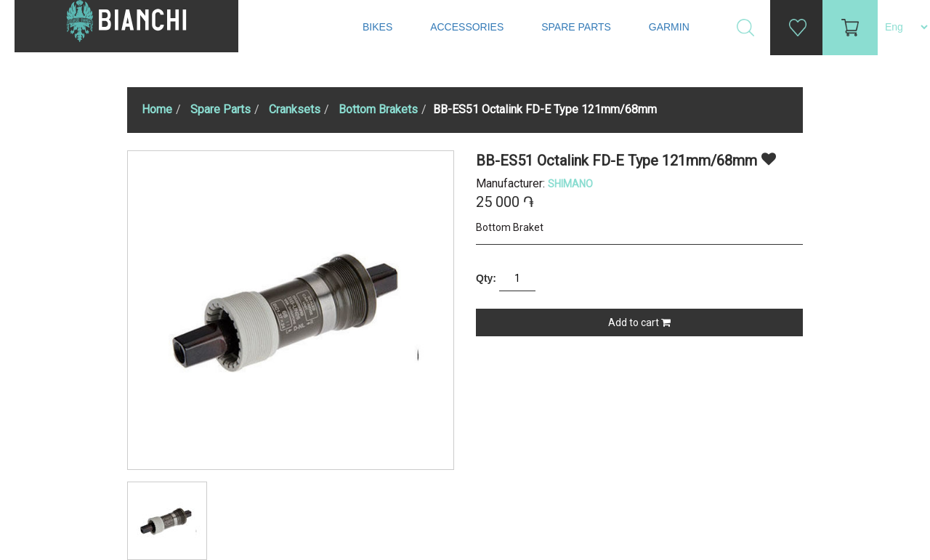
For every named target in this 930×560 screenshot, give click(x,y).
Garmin (669, 27)
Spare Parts (578, 27)
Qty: (486, 278)
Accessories (468, 27)
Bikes (379, 27)
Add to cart (639, 322)
